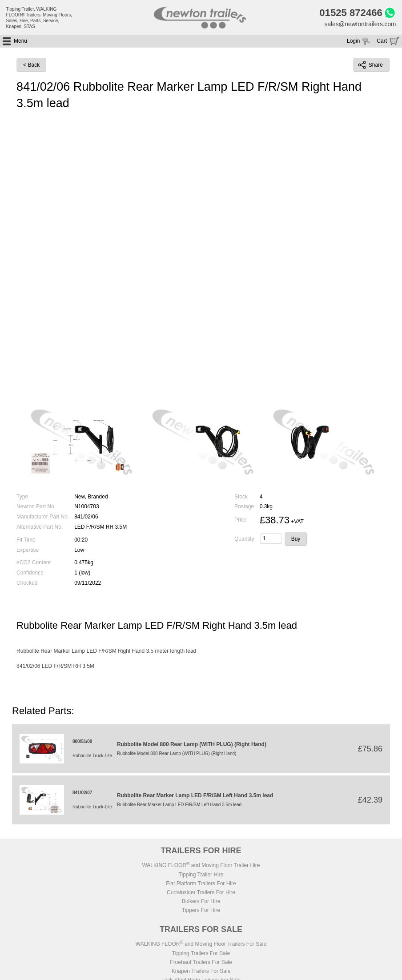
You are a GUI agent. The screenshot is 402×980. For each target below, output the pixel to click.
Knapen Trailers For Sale (201, 972)
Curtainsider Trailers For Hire (201, 893)
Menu (20, 42)
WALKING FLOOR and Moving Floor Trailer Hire (201, 866)
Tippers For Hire (201, 911)
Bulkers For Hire (201, 902)
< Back (31, 66)
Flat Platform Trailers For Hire (201, 884)
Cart (382, 42)
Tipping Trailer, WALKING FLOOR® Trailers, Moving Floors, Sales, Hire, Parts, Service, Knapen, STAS (39, 18)
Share (370, 65)
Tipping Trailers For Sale (201, 954)
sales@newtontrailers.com (359, 24)
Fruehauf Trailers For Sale (201, 963)
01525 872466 (349, 13)
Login (353, 42)
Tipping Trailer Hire (201, 875)
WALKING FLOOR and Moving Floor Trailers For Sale (201, 944)
